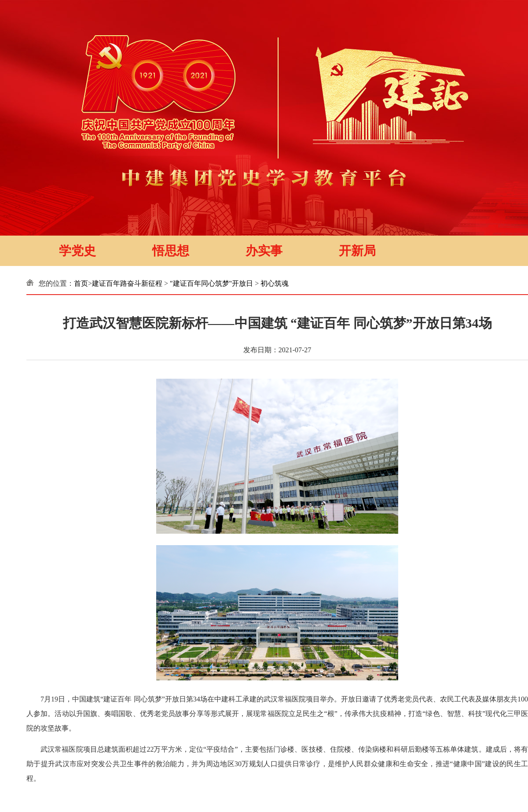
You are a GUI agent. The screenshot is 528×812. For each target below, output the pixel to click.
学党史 (77, 251)
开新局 (357, 251)
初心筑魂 (275, 283)
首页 (81, 283)
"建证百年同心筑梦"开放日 (211, 283)
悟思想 (171, 251)
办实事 (264, 251)
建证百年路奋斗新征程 (127, 283)
